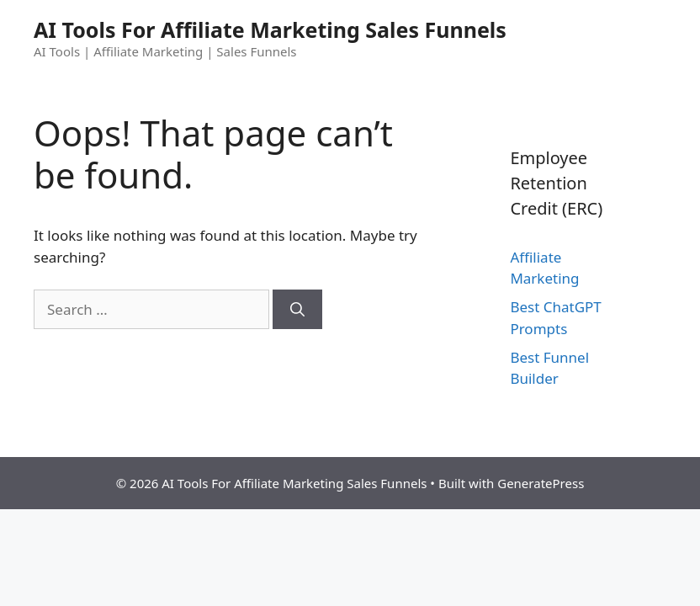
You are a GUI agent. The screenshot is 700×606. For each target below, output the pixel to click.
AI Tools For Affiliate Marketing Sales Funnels (270, 29)
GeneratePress (541, 483)
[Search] (297, 310)
